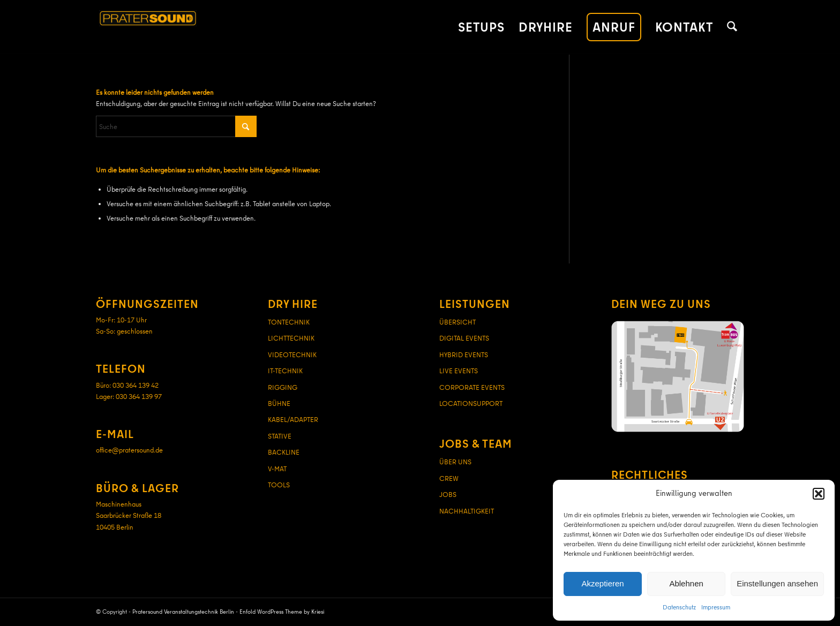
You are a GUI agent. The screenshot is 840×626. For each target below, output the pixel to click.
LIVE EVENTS (459, 371)
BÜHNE (279, 403)
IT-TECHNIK (285, 371)
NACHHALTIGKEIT (467, 511)
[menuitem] (481, 27)
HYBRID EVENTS (464, 355)
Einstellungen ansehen (777, 583)
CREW (449, 478)
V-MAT (277, 469)
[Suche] (732, 27)
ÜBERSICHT (457, 322)
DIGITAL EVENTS (464, 338)
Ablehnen (686, 583)
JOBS (448, 494)
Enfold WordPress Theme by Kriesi (282, 612)
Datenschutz (679, 607)
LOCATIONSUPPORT (471, 403)
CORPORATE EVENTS (472, 387)
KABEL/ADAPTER (293, 419)
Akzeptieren (602, 583)
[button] (819, 494)
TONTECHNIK (289, 322)
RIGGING (283, 387)
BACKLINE (284, 452)
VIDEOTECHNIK (292, 355)
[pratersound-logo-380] (201, 27)
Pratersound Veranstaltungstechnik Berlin (183, 612)
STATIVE (280, 436)
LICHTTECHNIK (291, 338)
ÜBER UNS (455, 462)
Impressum (716, 607)
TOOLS (279, 485)
